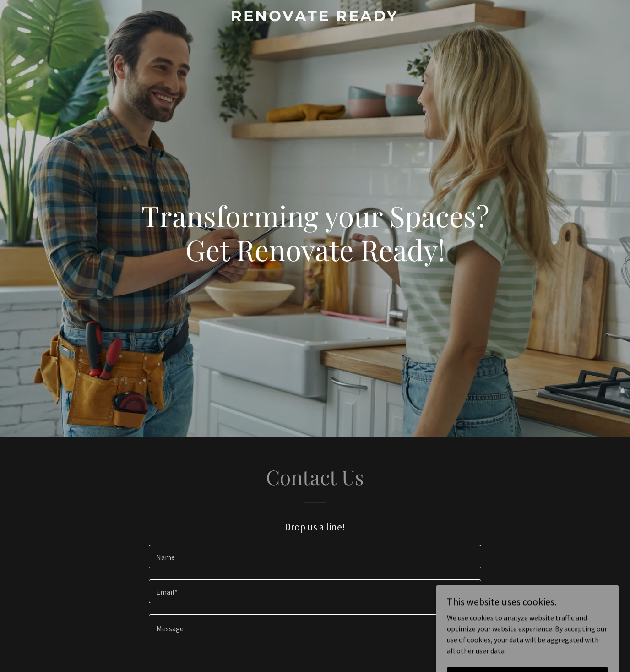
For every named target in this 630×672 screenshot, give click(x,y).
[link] (315, 18)
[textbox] (315, 557)
